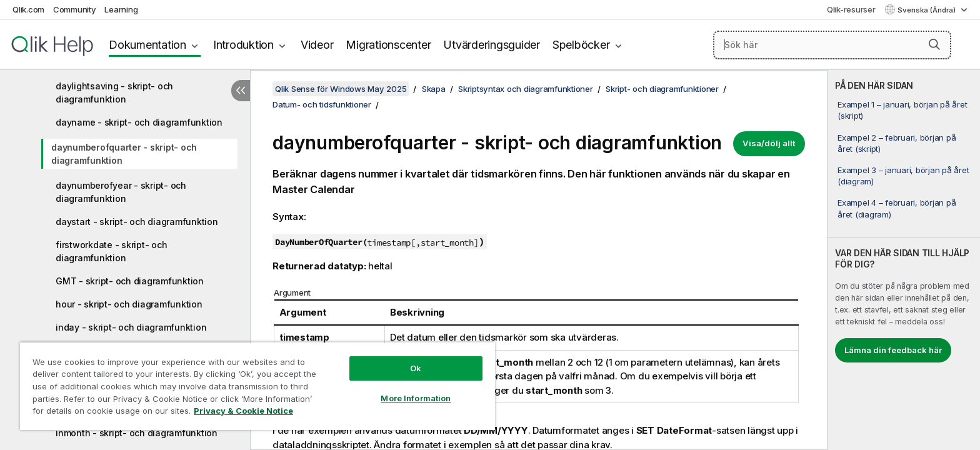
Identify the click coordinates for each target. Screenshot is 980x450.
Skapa (434, 89)
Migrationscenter (388, 45)
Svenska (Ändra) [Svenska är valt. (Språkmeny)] (927, 10)
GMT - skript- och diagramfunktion (130, 281)
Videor (317, 45)
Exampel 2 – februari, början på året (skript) (897, 143)
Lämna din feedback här (893, 350)
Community (75, 9)
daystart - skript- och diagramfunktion (137, 222)
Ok (416, 368)
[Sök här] (832, 45)
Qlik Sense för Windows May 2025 (341, 89)
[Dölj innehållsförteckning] (241, 91)
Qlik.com (28, 9)
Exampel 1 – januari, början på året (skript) (902, 110)
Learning (121, 9)
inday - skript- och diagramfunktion (131, 327)
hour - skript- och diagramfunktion (129, 304)
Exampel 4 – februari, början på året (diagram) (897, 208)
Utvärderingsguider (492, 45)
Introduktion (243, 45)
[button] (934, 44)
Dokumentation (147, 45)
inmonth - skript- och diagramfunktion (137, 433)
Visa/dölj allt (769, 143)
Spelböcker (581, 45)
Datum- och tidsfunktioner (322, 104)
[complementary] (904, 260)
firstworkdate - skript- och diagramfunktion (111, 251)
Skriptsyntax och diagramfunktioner (526, 89)
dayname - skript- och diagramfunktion (139, 122)
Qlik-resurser (851, 9)
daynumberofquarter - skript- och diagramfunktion (124, 154)
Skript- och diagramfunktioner (662, 89)
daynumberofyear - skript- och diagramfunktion (121, 192)
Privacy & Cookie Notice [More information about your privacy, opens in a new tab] (243, 411)
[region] (257, 386)
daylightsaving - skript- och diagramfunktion (114, 92)
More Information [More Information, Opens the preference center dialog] (416, 398)
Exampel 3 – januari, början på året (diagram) (903, 176)
